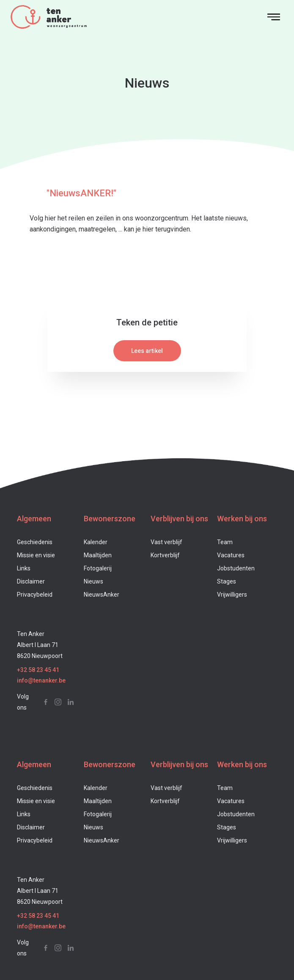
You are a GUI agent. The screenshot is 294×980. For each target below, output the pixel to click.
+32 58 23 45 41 (38, 670)
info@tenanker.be (41, 680)
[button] (274, 17)
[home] (133, 17)
